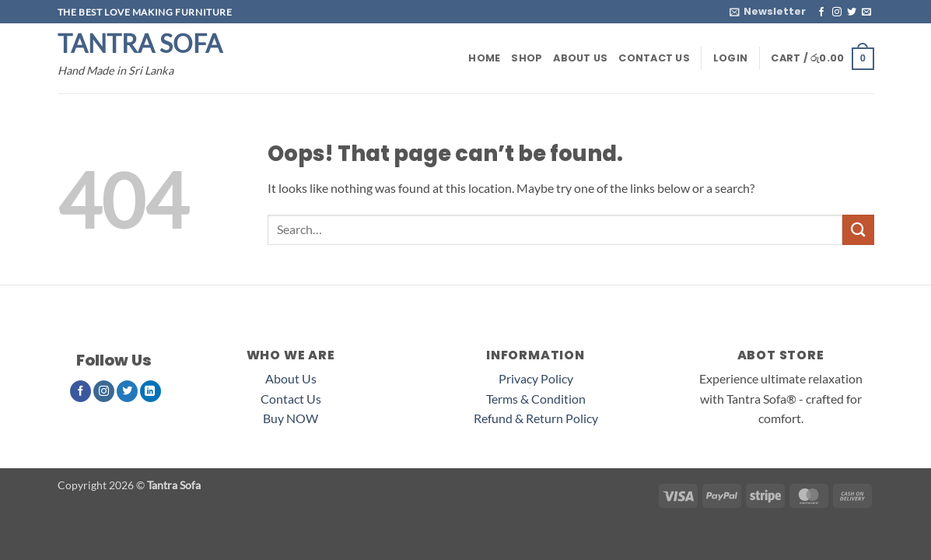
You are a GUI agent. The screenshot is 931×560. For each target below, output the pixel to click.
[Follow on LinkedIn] (150, 391)
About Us (580, 58)
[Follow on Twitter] (852, 12)
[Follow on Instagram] (837, 12)
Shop (527, 58)
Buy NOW (290, 418)
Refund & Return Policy (536, 418)
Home (484, 58)
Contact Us (654, 58)
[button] (768, 12)
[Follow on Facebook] (821, 12)
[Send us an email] (866, 12)
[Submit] (858, 230)
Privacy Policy (536, 378)
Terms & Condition (536, 399)
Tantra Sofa (140, 44)
